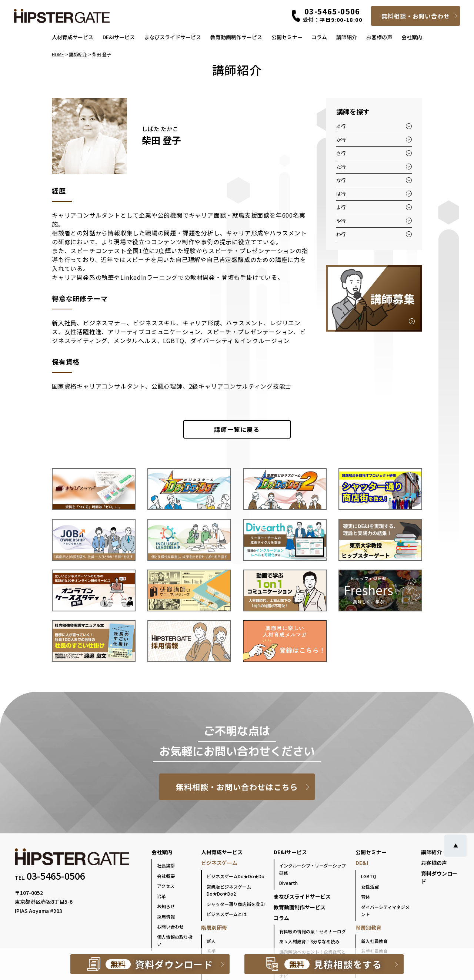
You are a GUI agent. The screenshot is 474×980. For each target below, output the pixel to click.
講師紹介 (347, 37)
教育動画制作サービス (236, 37)
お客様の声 (379, 37)
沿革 (161, 896)
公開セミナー (287, 37)
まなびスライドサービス (173, 37)
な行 (341, 180)
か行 (341, 140)
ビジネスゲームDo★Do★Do (236, 876)
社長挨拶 (166, 865)
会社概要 (166, 876)
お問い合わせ (170, 927)
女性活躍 (370, 887)
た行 (341, 167)
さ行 (341, 153)
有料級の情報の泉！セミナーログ (313, 931)
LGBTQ (369, 876)
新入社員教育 (374, 941)
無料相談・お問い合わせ (416, 16)
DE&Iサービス (119, 37)
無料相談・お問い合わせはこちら (237, 787)
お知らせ (166, 906)
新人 (211, 941)
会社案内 (412, 37)
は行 (341, 194)
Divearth (288, 883)
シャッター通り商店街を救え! (236, 904)
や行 (341, 221)
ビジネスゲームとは (227, 914)
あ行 (341, 126)
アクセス (166, 886)
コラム (319, 37)
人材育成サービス (73, 37)
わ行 (341, 234)
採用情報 (166, 917)
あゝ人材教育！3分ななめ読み (309, 941)
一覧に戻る (237, 429)
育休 (365, 897)
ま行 (341, 207)
